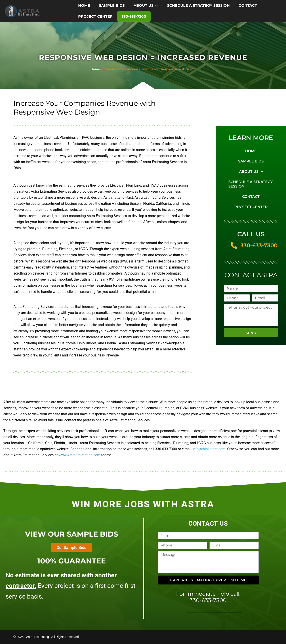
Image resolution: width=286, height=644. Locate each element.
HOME (84, 5)
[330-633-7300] (234, 246)
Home (95, 69)
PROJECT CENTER (95, 16)
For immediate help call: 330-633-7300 (208, 597)
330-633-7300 (134, 16)
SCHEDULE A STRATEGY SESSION (198, 5)
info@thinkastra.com (209, 449)
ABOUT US (146, 5)
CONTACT (248, 5)
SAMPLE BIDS (112, 5)
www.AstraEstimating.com (79, 455)
